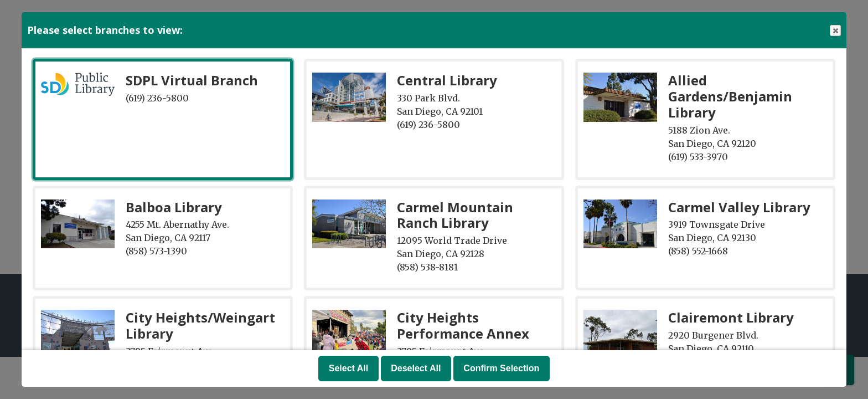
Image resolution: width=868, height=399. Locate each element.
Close (835, 31)
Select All (348, 368)
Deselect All (416, 368)
